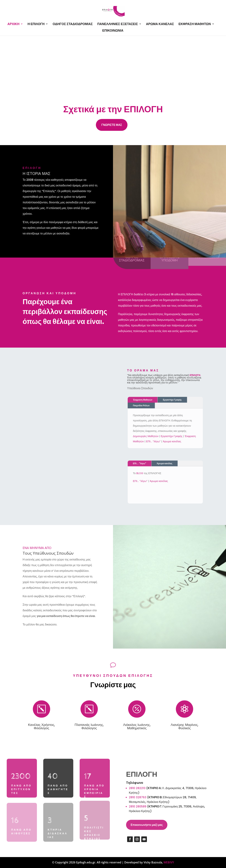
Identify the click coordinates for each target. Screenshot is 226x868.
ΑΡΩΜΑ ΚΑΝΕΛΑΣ (160, 24)
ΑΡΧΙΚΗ (13, 24)
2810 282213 (137, 788)
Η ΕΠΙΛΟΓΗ (36, 24)
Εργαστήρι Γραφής (172, 402)
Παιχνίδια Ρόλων (143, 407)
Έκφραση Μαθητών (144, 402)
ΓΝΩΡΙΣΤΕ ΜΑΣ (112, 125)
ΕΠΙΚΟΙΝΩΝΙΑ (113, 31)
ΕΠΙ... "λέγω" (142, 465)
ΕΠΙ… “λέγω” (154, 440)
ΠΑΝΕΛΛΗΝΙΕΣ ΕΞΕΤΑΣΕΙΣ (118, 24)
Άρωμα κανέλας (171, 440)
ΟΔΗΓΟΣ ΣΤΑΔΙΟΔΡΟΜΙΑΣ (73, 24)
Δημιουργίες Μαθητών (147, 435)
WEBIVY (169, 862)
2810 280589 (138, 806)
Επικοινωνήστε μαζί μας (147, 825)
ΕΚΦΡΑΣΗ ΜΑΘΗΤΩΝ (195, 24)
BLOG (142, 474)
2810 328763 (138, 797)
